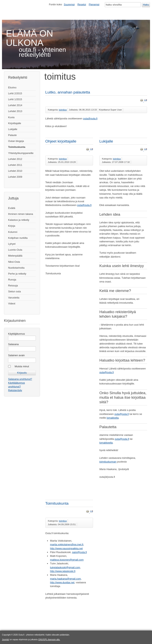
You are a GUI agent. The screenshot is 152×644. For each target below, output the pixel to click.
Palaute (12, 135)
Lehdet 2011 (15, 165)
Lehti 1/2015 (15, 99)
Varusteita (14, 298)
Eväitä (12, 208)
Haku (146, 5)
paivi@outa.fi (80, 552)
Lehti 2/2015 (15, 93)
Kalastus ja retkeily (19, 220)
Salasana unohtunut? (20, 379)
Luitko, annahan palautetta (68, 92)
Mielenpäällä (15, 256)
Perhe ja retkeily (17, 274)
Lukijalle (13, 129)
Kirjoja (12, 226)
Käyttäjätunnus (17, 334)
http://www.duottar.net (62, 582)
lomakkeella (106, 443)
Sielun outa (14, 291)
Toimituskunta (17, 147)
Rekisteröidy (15, 390)
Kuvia (11, 117)
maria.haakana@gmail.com (66, 579)
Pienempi (94, 4)
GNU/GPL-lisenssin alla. (49, 640)
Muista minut (22, 366)
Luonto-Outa (15, 250)
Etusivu (12, 87)
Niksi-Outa (14, 262)
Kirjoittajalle (15, 123)
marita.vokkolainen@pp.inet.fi (67, 544)
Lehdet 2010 (15, 171)
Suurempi (69, 4)
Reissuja (13, 286)
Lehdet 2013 (15, 111)
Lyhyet (12, 244)
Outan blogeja (16, 141)
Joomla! (6, 640)
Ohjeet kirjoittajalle (61, 141)
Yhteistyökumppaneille (21, 153)
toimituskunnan (108, 462)
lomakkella (113, 418)
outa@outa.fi (90, 119)
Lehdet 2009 (15, 177)
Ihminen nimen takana (21, 214)
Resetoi (82, 4)
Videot (12, 304)
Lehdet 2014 (15, 105)
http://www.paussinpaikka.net (66, 548)
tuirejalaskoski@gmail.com (65, 567)
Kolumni (13, 232)
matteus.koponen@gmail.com (67, 560)
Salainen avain (16, 355)
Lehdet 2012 (15, 159)
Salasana (13, 344)
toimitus (63, 110)
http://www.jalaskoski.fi (63, 571)
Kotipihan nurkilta (18, 238)
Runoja (12, 280)
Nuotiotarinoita (16, 268)
